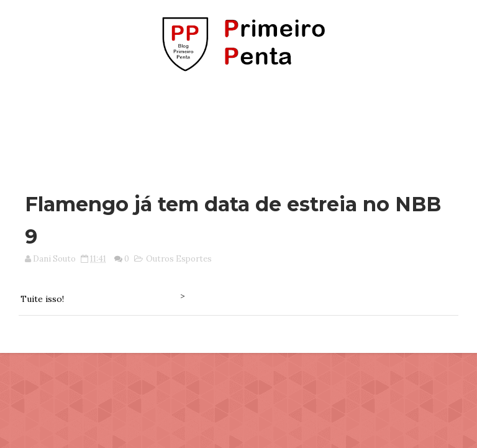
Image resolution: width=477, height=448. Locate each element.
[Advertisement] (238, 126)
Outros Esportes (179, 259)
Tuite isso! (42, 299)
